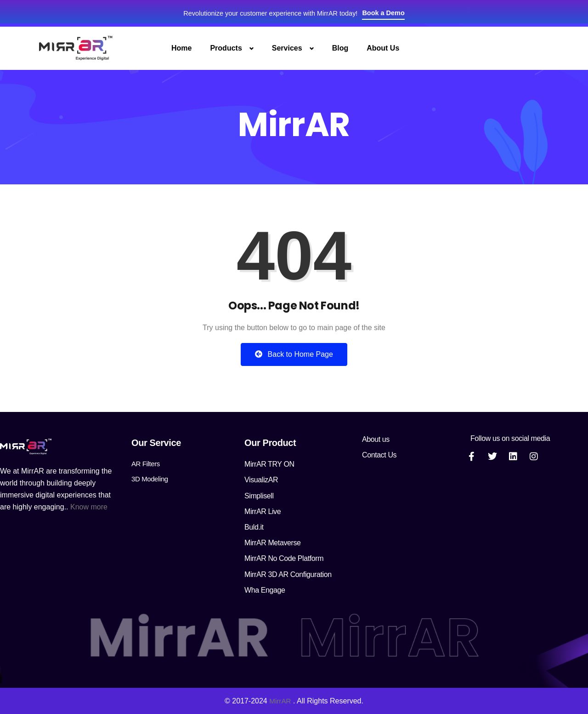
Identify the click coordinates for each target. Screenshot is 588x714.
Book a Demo (393, 13)
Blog (340, 48)
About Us (383, 48)
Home (181, 48)
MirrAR (280, 701)
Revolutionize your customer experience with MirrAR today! (268, 13)
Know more (89, 507)
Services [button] (287, 48)
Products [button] (226, 48)
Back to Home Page (294, 354)
